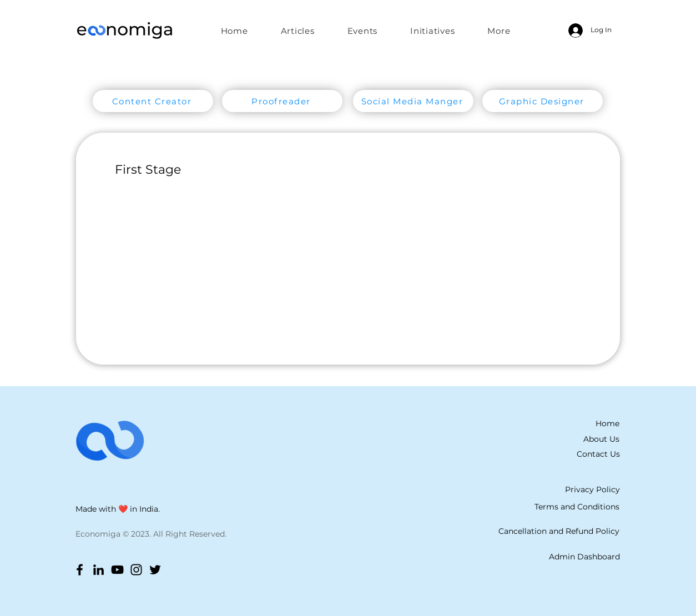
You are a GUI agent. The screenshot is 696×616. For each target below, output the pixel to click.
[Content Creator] (153, 101)
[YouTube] (117, 570)
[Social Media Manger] (413, 101)
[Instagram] (136, 570)
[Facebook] (80, 570)
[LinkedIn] (99, 570)
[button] (433, 31)
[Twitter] (155, 570)
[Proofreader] (282, 101)
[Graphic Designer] (543, 101)
